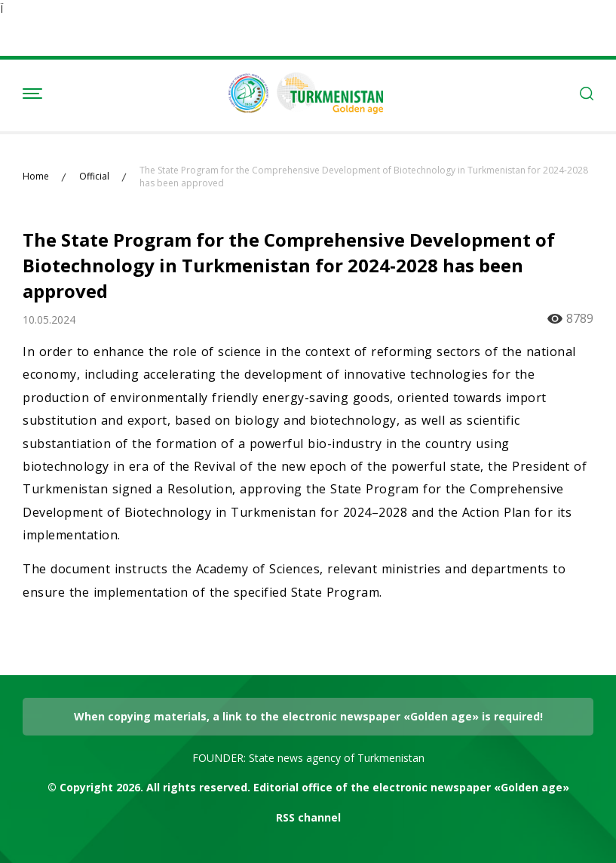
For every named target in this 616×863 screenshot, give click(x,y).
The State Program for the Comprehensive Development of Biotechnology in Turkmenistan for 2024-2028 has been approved (364, 177)
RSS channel (308, 817)
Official (94, 177)
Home (36, 177)
